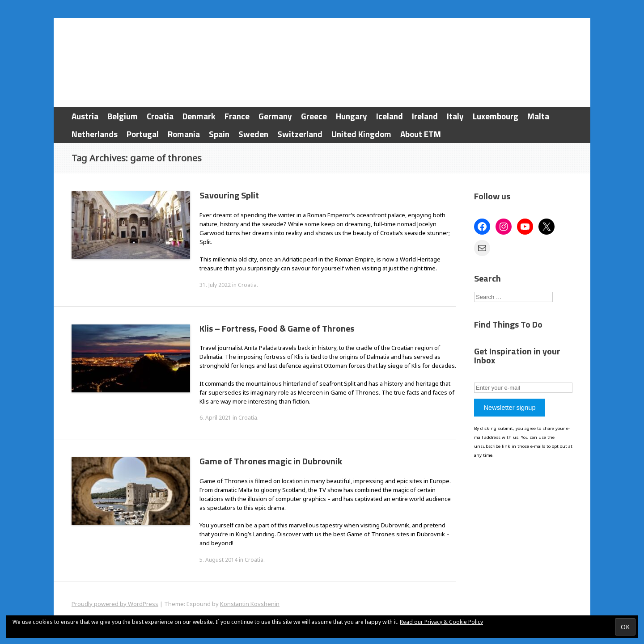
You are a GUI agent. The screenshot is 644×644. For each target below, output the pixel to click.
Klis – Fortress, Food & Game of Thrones (277, 328)
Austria (85, 116)
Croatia (160, 116)
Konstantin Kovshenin (250, 604)
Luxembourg (496, 116)
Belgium (123, 116)
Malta (538, 116)
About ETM (421, 134)
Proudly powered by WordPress (115, 604)
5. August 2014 (218, 560)
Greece (314, 116)
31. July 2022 (215, 285)
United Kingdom (361, 134)
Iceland (390, 116)
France (237, 116)
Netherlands (95, 134)
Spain (219, 134)
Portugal (143, 134)
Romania (184, 134)
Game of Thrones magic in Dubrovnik (271, 461)
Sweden (253, 134)
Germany (275, 116)
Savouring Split (229, 195)
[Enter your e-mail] (523, 388)
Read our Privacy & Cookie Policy (441, 622)
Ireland (425, 116)
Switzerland (300, 134)
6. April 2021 (215, 418)
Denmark (199, 116)
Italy (455, 116)
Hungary (352, 116)
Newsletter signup (509, 408)
